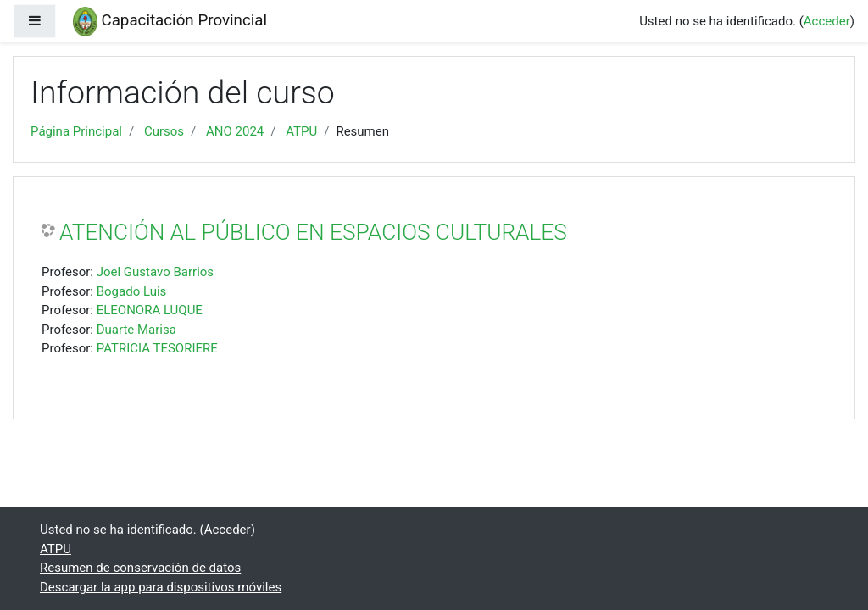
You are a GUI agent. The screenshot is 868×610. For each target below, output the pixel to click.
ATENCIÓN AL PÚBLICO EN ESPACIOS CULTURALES (313, 232)
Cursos (164, 131)
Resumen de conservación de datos (140, 568)
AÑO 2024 (235, 131)
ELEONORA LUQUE (150, 310)
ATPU (301, 131)
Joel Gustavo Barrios (155, 272)
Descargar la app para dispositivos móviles (161, 587)
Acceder (827, 21)
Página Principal (76, 131)
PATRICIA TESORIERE (157, 348)
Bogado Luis (132, 291)
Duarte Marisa (136, 330)
